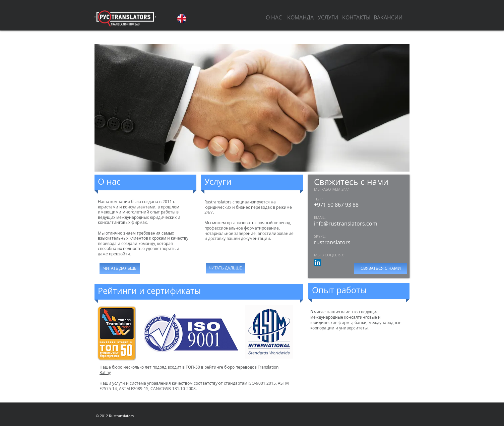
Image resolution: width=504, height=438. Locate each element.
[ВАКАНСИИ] (388, 17)
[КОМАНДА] (300, 17)
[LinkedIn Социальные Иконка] (318, 262)
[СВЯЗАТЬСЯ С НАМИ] (381, 268)
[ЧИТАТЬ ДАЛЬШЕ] (120, 268)
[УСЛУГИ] (328, 17)
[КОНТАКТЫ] (356, 17)
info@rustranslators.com (346, 224)
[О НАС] (274, 17)
